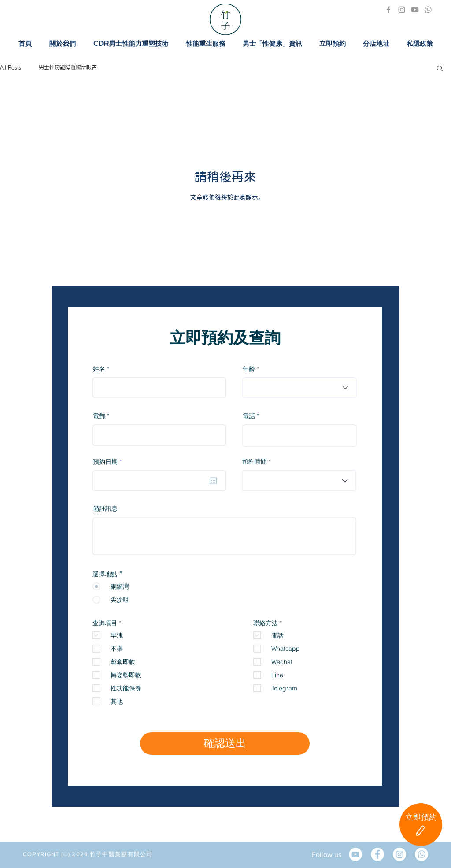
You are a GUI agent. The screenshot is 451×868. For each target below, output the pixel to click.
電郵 (99, 416)
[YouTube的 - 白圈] (355, 854)
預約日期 (109, 462)
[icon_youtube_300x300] (415, 10)
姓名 (99, 369)
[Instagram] (402, 10)
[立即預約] (421, 825)
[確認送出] (225, 744)
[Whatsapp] (421, 854)
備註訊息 (105, 509)
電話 (249, 416)
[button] (440, 69)
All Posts (11, 68)
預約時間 (255, 461)
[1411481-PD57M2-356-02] (428, 10)
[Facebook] (388, 10)
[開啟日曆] (213, 481)
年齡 (249, 369)
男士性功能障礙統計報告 (68, 68)
